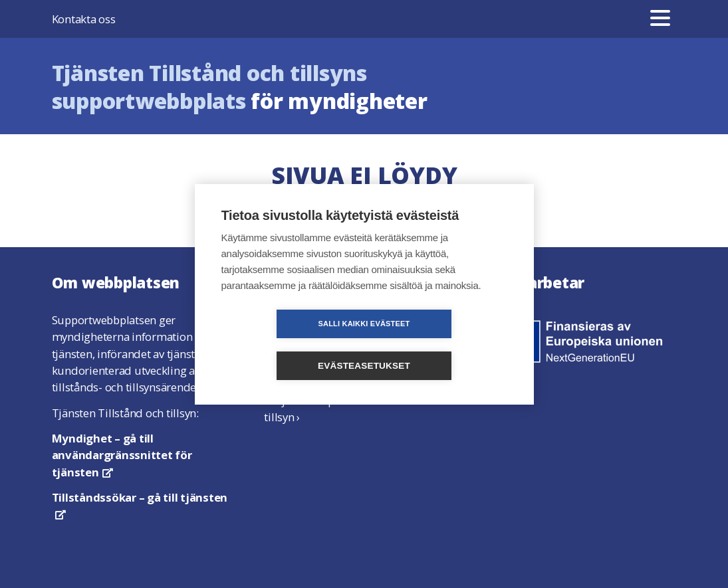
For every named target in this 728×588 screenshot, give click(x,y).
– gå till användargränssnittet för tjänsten (122, 455)
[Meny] (660, 19)
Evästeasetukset (440, 344)
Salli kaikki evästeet (287, 344)
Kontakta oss (84, 19)
